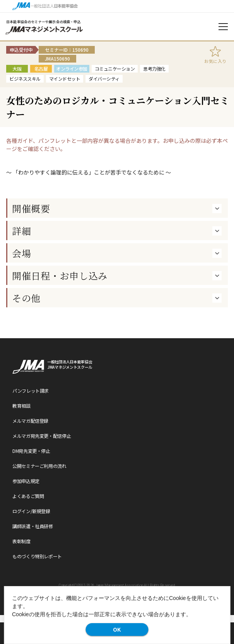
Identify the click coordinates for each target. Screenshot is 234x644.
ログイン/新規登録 (31, 511)
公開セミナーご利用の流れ (39, 466)
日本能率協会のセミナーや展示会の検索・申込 (44, 22)
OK (117, 629)
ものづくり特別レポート (37, 556)
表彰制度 (21, 541)
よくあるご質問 (28, 496)
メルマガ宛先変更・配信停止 (42, 436)
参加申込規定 (26, 481)
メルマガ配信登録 (30, 421)
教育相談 (21, 406)
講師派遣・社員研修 (33, 526)
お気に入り (215, 61)
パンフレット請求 (31, 391)
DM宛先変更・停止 (31, 451)
